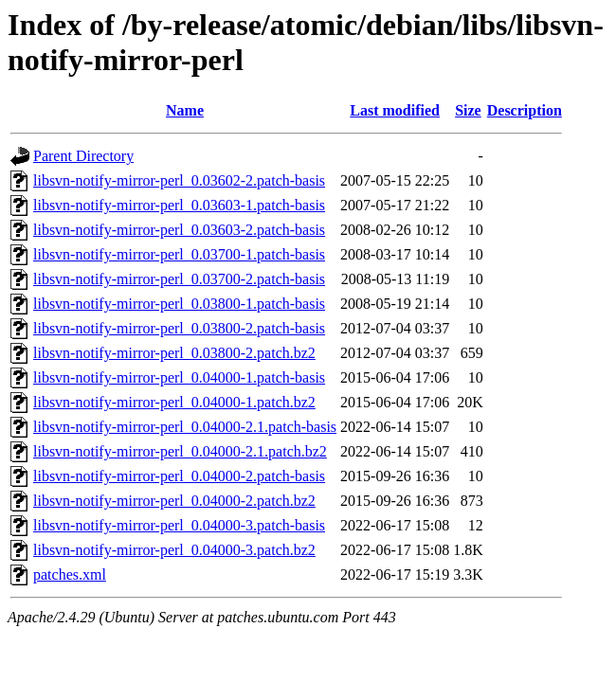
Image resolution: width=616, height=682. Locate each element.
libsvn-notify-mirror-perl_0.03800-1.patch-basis (179, 304)
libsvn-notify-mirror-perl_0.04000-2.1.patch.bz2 (180, 451)
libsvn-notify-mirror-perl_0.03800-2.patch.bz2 (174, 353)
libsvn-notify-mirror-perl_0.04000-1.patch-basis (179, 377)
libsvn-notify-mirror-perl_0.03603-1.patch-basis (179, 205)
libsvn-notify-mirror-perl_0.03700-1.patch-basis (179, 254)
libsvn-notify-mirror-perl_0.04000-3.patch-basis (179, 525)
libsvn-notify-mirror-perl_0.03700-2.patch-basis (179, 279)
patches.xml (70, 574)
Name (185, 110)
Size (468, 110)
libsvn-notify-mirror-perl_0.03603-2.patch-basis (179, 230)
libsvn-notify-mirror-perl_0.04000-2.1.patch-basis (185, 427)
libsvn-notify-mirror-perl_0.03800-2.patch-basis (179, 328)
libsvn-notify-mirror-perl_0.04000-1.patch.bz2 (174, 402)
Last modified (395, 110)
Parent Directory (83, 156)
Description (525, 110)
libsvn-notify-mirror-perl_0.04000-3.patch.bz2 (174, 550)
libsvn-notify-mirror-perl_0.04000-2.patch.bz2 (174, 501)
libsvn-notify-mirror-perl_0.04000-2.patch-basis (179, 476)
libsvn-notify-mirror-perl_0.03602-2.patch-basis (179, 180)
